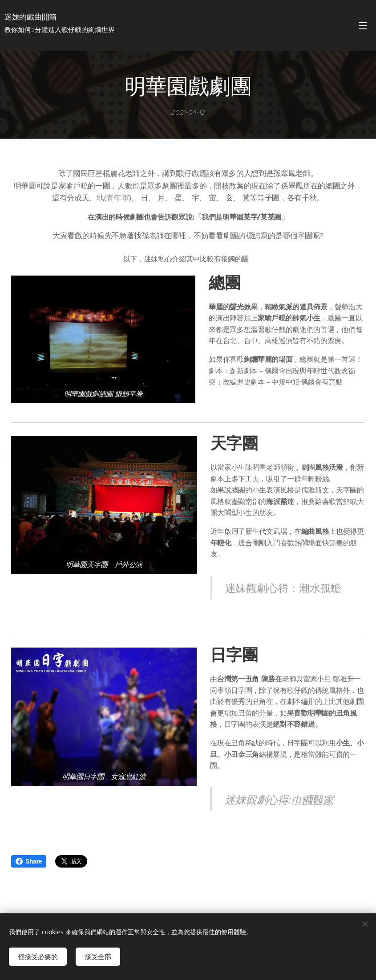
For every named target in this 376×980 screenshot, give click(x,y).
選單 (363, 26)
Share (29, 861)
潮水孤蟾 (321, 587)
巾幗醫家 (313, 799)
